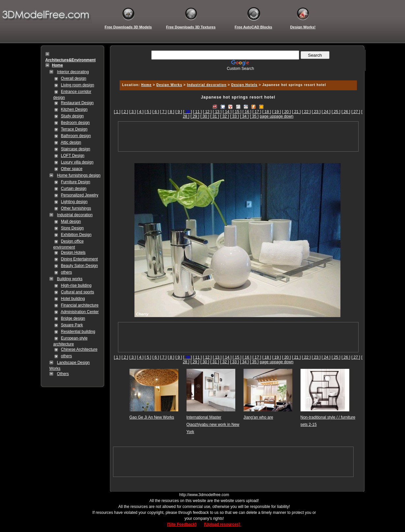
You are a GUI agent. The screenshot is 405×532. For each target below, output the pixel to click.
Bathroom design (76, 136)
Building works (70, 279)
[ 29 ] (195, 116)
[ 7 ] (163, 112)
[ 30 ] (205, 116)
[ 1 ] (117, 112)
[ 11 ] (198, 112)
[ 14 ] (227, 112)
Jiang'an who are (258, 417)
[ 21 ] (296, 112)
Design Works (169, 85)
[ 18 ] (267, 112)
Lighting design (74, 202)
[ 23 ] (316, 112)
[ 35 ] (254, 116)
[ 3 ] (132, 112)
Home (146, 85)
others (66, 272)
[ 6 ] (156, 112)
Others (63, 374)
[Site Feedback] (182, 524)
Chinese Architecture (79, 349)
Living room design (78, 85)
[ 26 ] (346, 112)
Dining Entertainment (79, 259)
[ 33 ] (234, 116)
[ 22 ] (306, 112)
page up (267, 116)
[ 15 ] (237, 112)
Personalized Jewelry (80, 195)
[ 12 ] (207, 112)
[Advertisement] (237, 73)
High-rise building (76, 285)
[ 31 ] (215, 116)
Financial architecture (80, 305)
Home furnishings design (79, 175)
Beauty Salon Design (79, 266)
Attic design (71, 142)
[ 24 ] (326, 112)
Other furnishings (76, 208)
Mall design (71, 222)
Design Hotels (73, 252)
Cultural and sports (78, 292)
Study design (72, 116)
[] (188, 112)
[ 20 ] (287, 112)
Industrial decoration (75, 215)
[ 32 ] (225, 116)
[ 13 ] (217, 112)
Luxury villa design (77, 162)
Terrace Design (74, 129)
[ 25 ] (336, 112)
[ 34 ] (244, 116)
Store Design (72, 228)
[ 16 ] (247, 112)
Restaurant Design (77, 103)
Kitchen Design (74, 109)
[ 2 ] (125, 112)
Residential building (78, 332)
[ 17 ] (257, 112)
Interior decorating (73, 72)
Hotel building (73, 299)
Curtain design (74, 189)
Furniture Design (76, 182)
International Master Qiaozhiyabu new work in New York (213, 425)
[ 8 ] (171, 112)
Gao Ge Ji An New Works (152, 417)
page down (284, 116)
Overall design (74, 78)
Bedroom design (75, 123)
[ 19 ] (277, 112)
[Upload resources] (223, 524)
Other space (72, 169)
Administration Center (80, 312)
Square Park (72, 325)
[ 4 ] (140, 112)
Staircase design (76, 149)
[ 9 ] (179, 112)
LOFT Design (73, 156)
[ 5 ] (148, 112)
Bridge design (73, 318)
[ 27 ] (356, 112)
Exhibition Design (76, 235)
